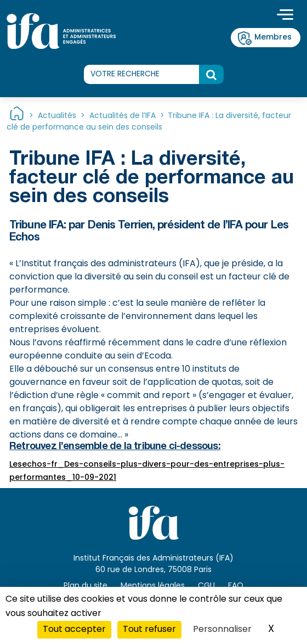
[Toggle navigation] (285, 16)
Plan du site (86, 586)
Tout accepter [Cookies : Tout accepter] (74, 630)
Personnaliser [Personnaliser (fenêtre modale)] (222, 630)
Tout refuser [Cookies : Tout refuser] (149, 630)
